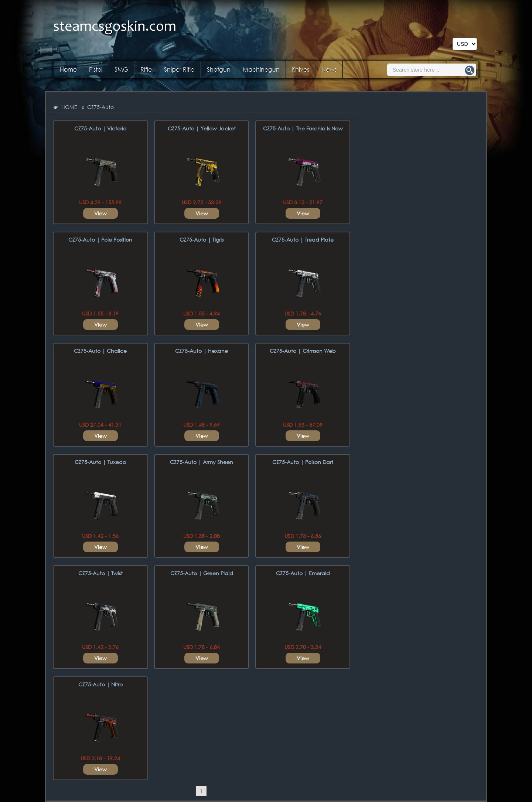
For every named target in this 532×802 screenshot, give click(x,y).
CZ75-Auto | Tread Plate (303, 240)
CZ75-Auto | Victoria (100, 128)
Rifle (146, 69)
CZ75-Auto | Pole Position (100, 240)
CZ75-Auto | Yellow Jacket (202, 128)
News (329, 69)
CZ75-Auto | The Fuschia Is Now (303, 128)
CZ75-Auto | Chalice (100, 351)
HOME (69, 107)
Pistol (96, 69)
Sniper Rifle (179, 69)
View (100, 213)
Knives (301, 69)
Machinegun (261, 69)
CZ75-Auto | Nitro (100, 684)
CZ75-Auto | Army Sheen (202, 462)
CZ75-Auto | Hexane (202, 351)
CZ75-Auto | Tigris (202, 240)
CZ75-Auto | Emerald (303, 573)
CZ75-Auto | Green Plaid (202, 573)
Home (68, 69)
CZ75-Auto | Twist (100, 573)
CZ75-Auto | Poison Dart (303, 462)
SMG (121, 69)
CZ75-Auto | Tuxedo (100, 462)
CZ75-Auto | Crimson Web (303, 351)
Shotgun (219, 69)
